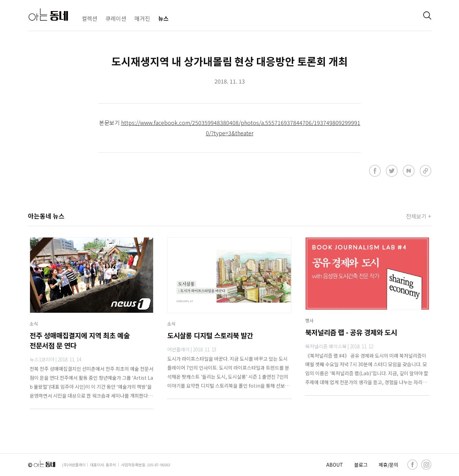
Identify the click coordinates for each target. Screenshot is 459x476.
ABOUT (335, 465)
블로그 (361, 465)
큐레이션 (116, 18)
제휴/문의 (388, 465)
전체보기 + (419, 216)
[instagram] (426, 465)
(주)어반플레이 (74, 465)
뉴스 (163, 18)
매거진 (142, 18)
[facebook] (412, 465)
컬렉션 (89, 18)
